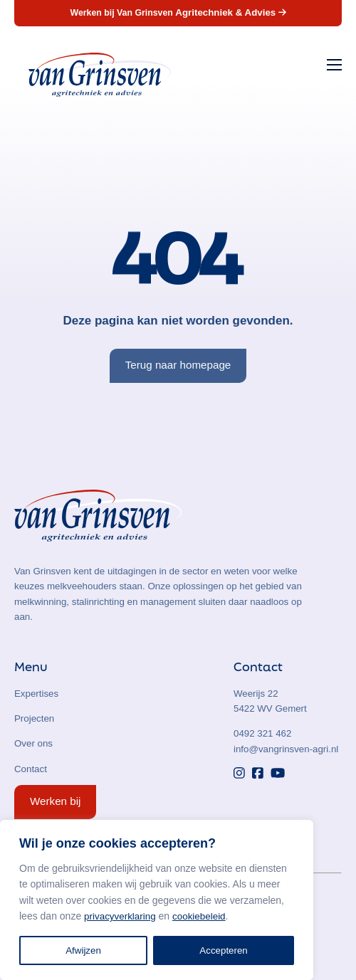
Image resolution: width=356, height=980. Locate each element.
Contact (31, 769)
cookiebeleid (203, 916)
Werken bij (55, 801)
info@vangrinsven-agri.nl (286, 749)
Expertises (36, 694)
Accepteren (223, 950)
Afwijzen (83, 950)
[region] (157, 900)
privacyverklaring (121, 916)
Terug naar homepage (178, 365)
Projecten (34, 718)
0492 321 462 (263, 733)
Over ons (33, 743)
